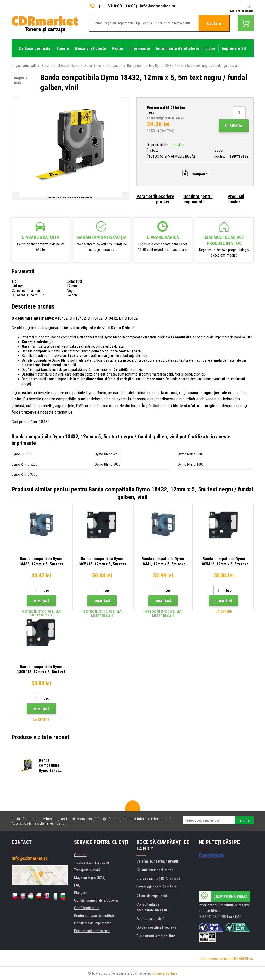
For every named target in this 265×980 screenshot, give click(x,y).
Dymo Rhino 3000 (24, 474)
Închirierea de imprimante (93, 923)
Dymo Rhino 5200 (24, 464)
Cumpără (234, 126)
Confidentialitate (87, 908)
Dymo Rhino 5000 (191, 454)
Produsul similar (236, 199)
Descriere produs (165, 199)
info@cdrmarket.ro (157, 6)
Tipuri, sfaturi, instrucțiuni (93, 862)
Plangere (81, 893)
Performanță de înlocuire (92, 931)
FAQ (77, 885)
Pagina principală (24, 66)
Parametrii (146, 196)
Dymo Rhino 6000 (108, 464)
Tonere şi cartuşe (165, 973)
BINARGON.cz (244, 959)
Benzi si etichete (54, 66)
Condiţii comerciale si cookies (97, 900)
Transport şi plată (87, 870)
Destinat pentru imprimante (198, 199)
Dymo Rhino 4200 (108, 454)
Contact (80, 855)
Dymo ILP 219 (22, 454)
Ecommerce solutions (217, 959)
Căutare (214, 23)
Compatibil (114, 66)
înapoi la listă (21, 80)
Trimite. (244, 820)
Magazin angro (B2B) (90, 877)
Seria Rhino (93, 66)
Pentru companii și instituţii (94, 916)
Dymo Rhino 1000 (191, 464)
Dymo (75, 66)
